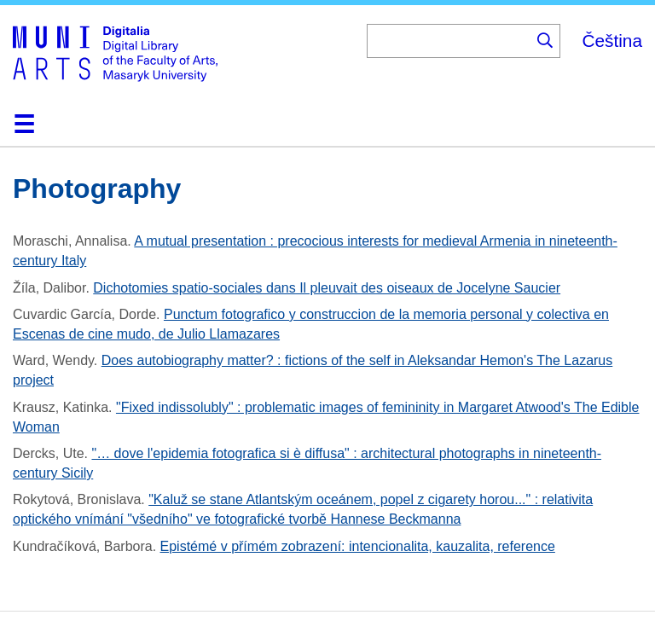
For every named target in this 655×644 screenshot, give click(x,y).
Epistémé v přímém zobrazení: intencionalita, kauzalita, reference (358, 546)
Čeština (612, 41)
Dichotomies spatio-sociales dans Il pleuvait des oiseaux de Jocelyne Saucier (327, 288)
